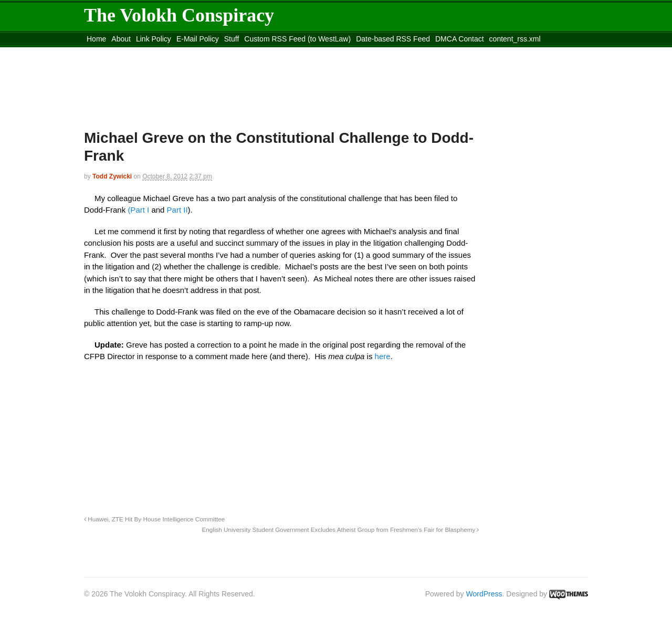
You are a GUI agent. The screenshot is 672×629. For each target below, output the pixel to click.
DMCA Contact (460, 39)
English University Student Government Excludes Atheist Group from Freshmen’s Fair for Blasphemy (340, 530)
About (121, 39)
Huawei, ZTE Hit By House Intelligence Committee (154, 519)
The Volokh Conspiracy (179, 15)
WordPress (484, 594)
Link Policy (154, 39)
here (383, 356)
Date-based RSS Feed (393, 39)
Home (96, 39)
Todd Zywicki (112, 176)
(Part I (138, 210)
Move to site (236, 52)
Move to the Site (142, 52)
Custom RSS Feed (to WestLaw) (297, 39)
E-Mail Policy (198, 39)
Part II (177, 210)
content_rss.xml (515, 39)
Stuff (232, 39)
